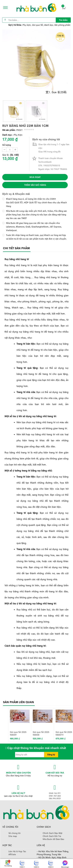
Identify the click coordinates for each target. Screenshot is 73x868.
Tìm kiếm (63, 20)
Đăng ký (51, 755)
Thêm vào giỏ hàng (35, 185)
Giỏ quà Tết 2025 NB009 (18, 733)
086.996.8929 (55, 799)
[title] (63, 20)
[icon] (5, 8)
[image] (36, 8)
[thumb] (14, 111)
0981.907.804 (55, 796)
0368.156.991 (55, 793)
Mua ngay (35, 177)
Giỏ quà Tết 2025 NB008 (41, 733)
